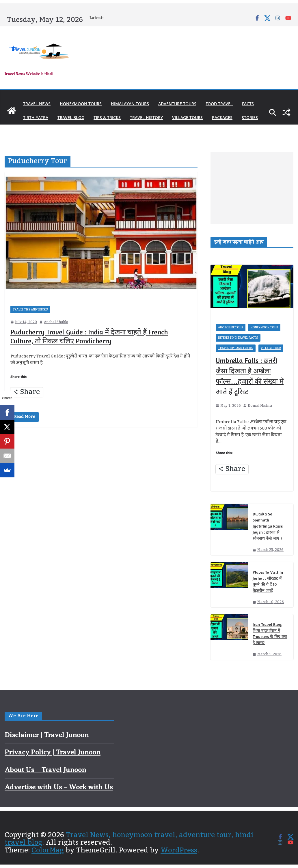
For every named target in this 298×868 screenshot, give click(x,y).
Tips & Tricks (107, 117)
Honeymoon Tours (81, 104)
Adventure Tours (177, 104)
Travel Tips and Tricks (30, 310)
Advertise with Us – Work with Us (59, 787)
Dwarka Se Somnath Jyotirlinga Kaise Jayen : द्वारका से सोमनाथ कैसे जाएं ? (268, 526)
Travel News (37, 104)
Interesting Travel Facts (238, 338)
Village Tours (187, 117)
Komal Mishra (260, 406)
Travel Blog (71, 117)
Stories (250, 117)
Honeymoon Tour (264, 327)
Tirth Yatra (36, 117)
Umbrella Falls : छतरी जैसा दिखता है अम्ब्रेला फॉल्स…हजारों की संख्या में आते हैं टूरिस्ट (250, 376)
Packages (222, 117)
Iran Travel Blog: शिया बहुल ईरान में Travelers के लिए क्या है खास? (270, 633)
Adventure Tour (231, 327)
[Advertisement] (252, 188)
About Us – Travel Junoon (45, 770)
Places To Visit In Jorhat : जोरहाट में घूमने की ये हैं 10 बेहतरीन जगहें (268, 581)
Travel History (146, 117)
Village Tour (271, 348)
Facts (248, 104)
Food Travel (219, 104)
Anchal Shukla (56, 322)
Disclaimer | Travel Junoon (47, 735)
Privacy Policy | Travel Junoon (53, 752)
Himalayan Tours (130, 104)
